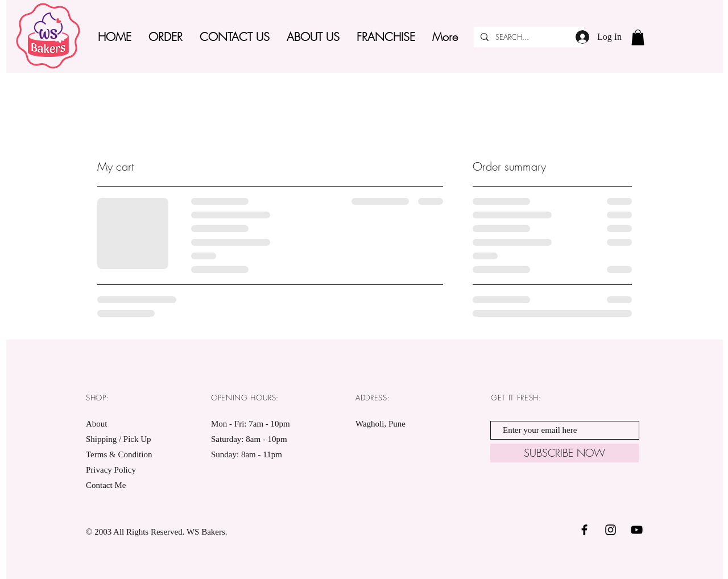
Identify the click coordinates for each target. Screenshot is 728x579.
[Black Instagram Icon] (611, 530)
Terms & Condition (119, 454)
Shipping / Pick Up (119, 439)
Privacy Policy (111, 470)
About (97, 424)
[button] (638, 37)
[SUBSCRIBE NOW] (564, 453)
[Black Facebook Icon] (584, 530)
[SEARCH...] (528, 37)
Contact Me (106, 485)
